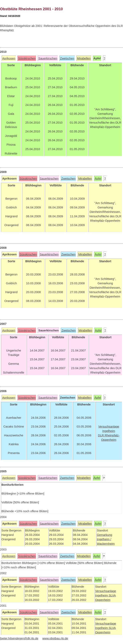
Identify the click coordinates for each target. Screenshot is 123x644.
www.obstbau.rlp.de (55, 638)
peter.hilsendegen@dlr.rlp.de (20, 638)
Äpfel (98, 179)
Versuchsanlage (106, 591)
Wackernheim (106, 544)
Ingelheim (102, 595)
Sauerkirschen (48, 58)
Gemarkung (104, 535)
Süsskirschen (27, 58)
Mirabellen (84, 58)
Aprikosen (9, 58)
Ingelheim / (104, 539)
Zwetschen (67, 58)
